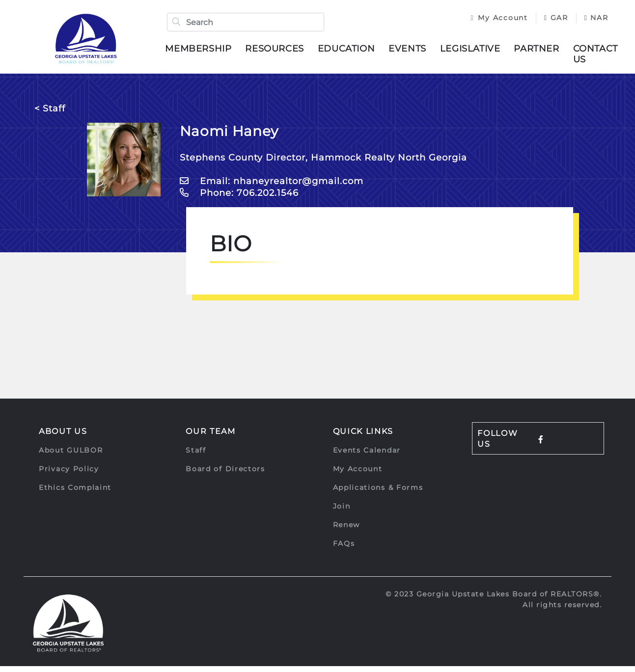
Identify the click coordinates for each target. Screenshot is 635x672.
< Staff (50, 114)
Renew (347, 531)
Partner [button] (544, 52)
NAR (475, 31)
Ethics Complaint (75, 493)
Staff (196, 456)
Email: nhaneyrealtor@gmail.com (272, 187)
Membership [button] (206, 52)
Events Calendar (367, 456)
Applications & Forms (378, 493)
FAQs (344, 549)
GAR (548, 21)
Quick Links (363, 437)
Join (342, 512)
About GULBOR (71, 456)
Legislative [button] (478, 52)
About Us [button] (63, 437)
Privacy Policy (69, 475)
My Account (491, 21)
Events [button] (415, 52)
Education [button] (354, 52)
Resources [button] (282, 52)
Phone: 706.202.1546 (239, 199)
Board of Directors (225, 475)
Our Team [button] (211, 437)
